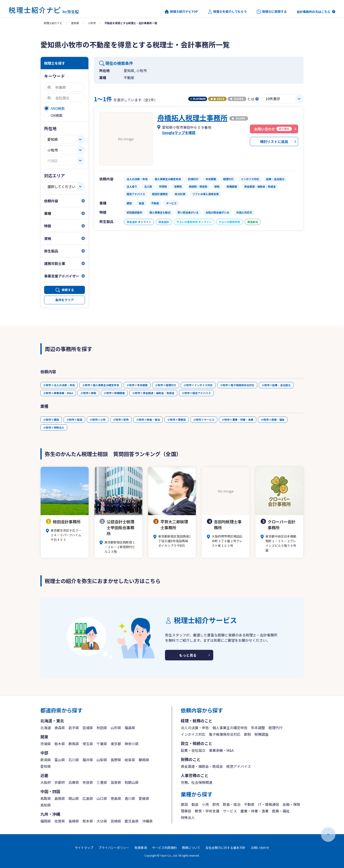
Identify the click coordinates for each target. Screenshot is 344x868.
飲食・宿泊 (232, 804)
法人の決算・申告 (195, 728)
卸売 (216, 804)
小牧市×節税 (88, 393)
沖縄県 (147, 821)
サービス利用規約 (164, 848)
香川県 (130, 798)
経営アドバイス (239, 766)
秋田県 (102, 728)
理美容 (186, 811)
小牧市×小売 (98, 420)
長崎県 (74, 821)
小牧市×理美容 (177, 420)
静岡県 (144, 760)
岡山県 (74, 798)
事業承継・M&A (221, 750)
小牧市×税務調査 (114, 393)
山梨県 (102, 760)
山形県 (116, 728)
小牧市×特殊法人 (54, 427)
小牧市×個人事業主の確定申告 (101, 385)
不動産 (249, 804)
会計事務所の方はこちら (314, 12)
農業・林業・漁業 (254, 811)
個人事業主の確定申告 (230, 728)
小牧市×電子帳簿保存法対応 (237, 385)
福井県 (88, 760)
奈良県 (88, 782)
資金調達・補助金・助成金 (202, 766)
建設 (184, 804)
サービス (230, 811)
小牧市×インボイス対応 (198, 385)
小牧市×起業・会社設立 (276, 385)
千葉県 (102, 744)
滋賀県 (116, 782)
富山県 (60, 760)
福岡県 (46, 821)
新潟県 (46, 760)
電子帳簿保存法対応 (225, 734)
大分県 (102, 821)
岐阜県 (130, 760)
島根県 (60, 798)
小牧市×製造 (74, 420)
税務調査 (262, 734)
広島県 (88, 798)
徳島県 (116, 798)
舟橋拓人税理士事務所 (192, 118)
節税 (247, 734)
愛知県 (75, 23)
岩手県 (74, 728)
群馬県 (74, 744)
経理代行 (276, 728)
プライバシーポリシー (114, 848)
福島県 (130, 728)
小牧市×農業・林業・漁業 (238, 420)
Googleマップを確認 (179, 132)
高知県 (46, 805)
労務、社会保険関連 (197, 782)
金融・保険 (291, 804)
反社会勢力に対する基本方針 (226, 848)
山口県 (102, 798)
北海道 (46, 728)
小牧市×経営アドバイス (196, 393)
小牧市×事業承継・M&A (58, 393)
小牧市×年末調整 (137, 385)
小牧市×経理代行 (166, 385)
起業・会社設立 (193, 750)
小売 (205, 804)
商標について (191, 848)
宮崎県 (116, 821)
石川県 (74, 760)
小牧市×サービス (204, 420)
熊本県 (88, 821)
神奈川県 (132, 744)
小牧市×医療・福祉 (273, 420)
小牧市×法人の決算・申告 (59, 385)
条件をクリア (64, 300)
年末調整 (258, 728)
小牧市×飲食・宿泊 (148, 420)
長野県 (116, 760)
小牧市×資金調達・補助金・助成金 (153, 393)
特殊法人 (188, 817)
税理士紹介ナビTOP (181, 12)
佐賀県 (60, 821)
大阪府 (46, 782)
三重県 (102, 782)
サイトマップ (84, 848)
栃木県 (60, 744)
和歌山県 (132, 782)
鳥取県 (46, 798)
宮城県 (88, 728)
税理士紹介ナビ (53, 23)
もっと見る (188, 655)
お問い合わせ (260, 848)
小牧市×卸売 (121, 420)
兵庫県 (74, 782)
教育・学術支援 (207, 811)
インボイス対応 (193, 734)
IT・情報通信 (269, 804)
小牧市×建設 (51, 420)
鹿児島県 (132, 821)
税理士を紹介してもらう (227, 12)
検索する (68, 290)
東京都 (116, 744)
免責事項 (141, 848)
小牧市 (92, 23)
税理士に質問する (272, 12)
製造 (195, 804)
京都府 (60, 782)
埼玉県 (88, 744)
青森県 (60, 728)
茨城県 (46, 744)
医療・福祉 (281, 811)
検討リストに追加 (274, 141)
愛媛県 (144, 798)
